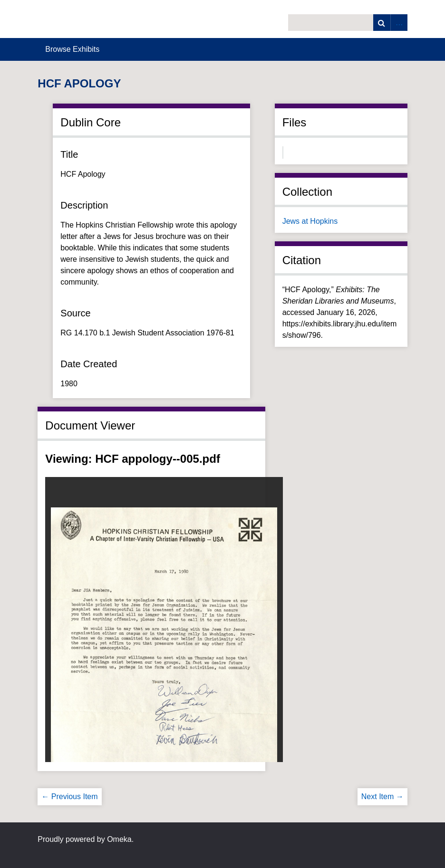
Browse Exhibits (72, 49)
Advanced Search (399, 23)
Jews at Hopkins (310, 221)
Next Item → (382, 796)
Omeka (119, 839)
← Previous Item (69, 796)
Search (382, 23)
